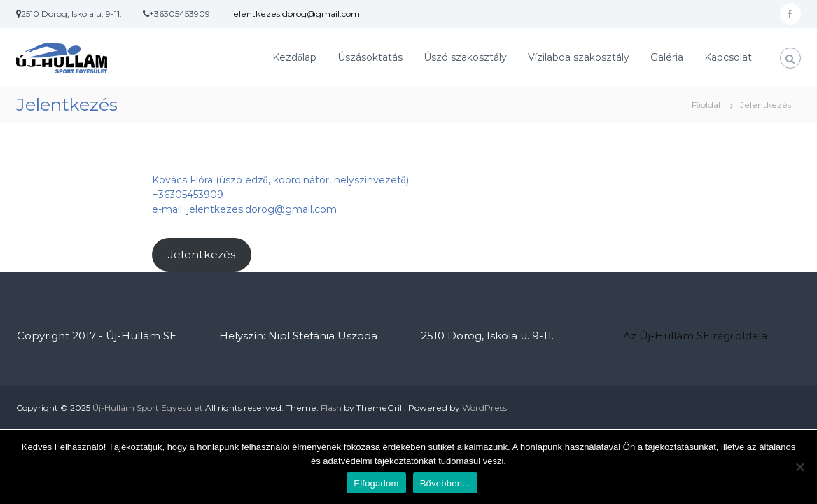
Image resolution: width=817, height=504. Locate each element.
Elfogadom (376, 483)
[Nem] (799, 467)
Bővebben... (445, 483)
